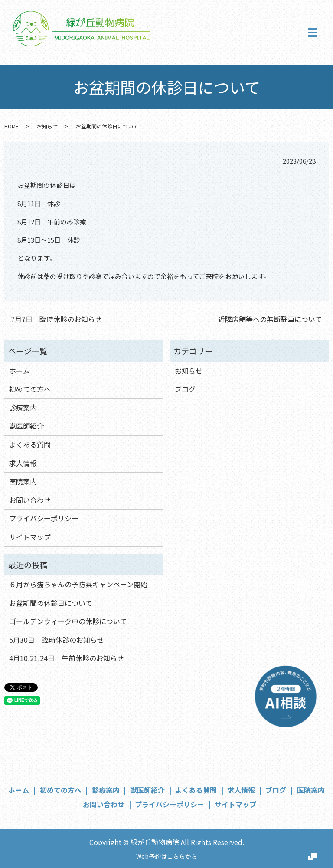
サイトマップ (30, 537)
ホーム (20, 371)
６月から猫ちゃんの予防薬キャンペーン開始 (78, 584)
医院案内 (23, 481)
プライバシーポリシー (44, 518)
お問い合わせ (30, 500)
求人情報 (23, 463)
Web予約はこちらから (167, 856)
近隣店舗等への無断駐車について (270, 319)
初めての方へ (30, 389)
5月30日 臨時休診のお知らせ (57, 640)
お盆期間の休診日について (51, 603)
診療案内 (23, 408)
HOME (11, 126)
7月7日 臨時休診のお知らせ (56, 319)
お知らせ (47, 126)
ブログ (185, 389)
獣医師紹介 (26, 426)
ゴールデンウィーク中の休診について (68, 621)
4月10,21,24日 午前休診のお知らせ (67, 658)
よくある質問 (30, 444)
